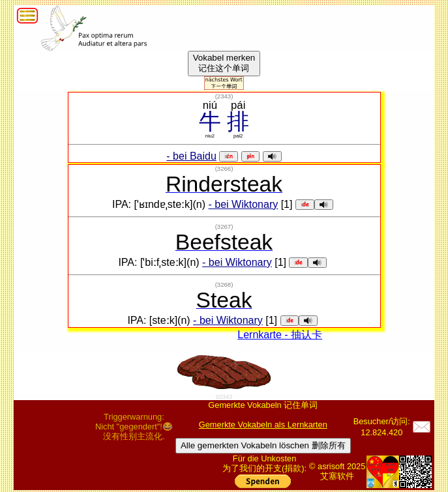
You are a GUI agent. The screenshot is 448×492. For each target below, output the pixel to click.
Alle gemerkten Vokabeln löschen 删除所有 (263, 445)
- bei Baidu (191, 156)
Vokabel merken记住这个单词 (224, 63)
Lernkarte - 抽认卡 (280, 335)
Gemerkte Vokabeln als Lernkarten (263, 425)
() (224, 96)
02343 (224, 397)
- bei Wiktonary (244, 204)
